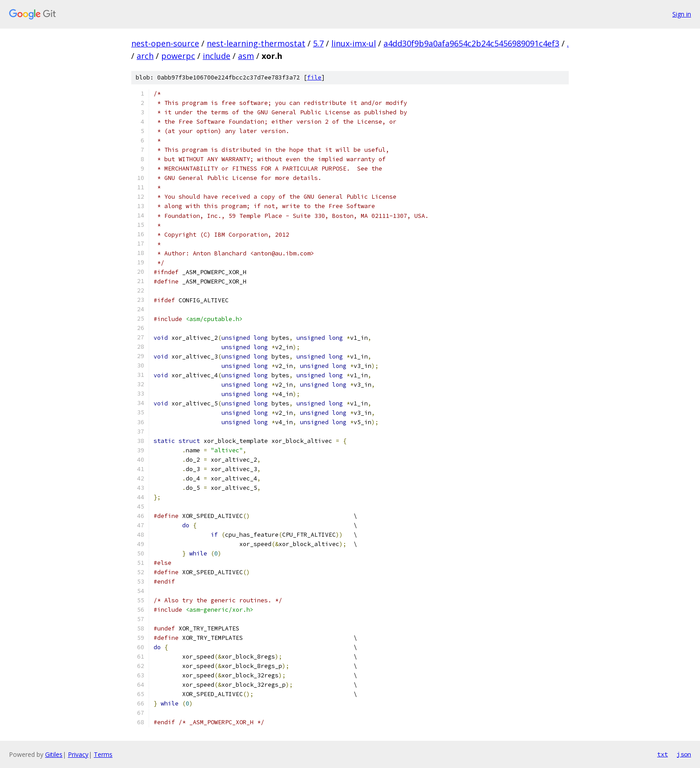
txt (662, 754)
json (684, 754)
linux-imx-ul (354, 43)
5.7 (318, 43)
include (217, 56)
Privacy (78, 754)
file (314, 77)
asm (246, 56)
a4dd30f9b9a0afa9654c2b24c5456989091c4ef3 (471, 43)
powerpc (178, 56)
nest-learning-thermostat (256, 43)
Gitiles (54, 754)
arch (145, 56)
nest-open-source (165, 43)
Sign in (682, 14)
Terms (103, 754)
